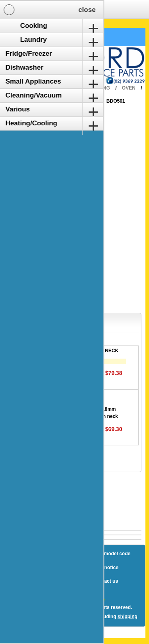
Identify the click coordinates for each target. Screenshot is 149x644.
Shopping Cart (35, 37)
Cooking (98, 88)
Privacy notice (102, 568)
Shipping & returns (52, 568)
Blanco (86, 101)
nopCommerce (89, 600)
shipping (128, 617)
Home (68, 88)
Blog (24, 554)
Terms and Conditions (56, 581)
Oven (129, 88)
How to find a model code (102, 554)
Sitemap (51, 554)
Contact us (106, 581)
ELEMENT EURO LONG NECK (84, 351)
